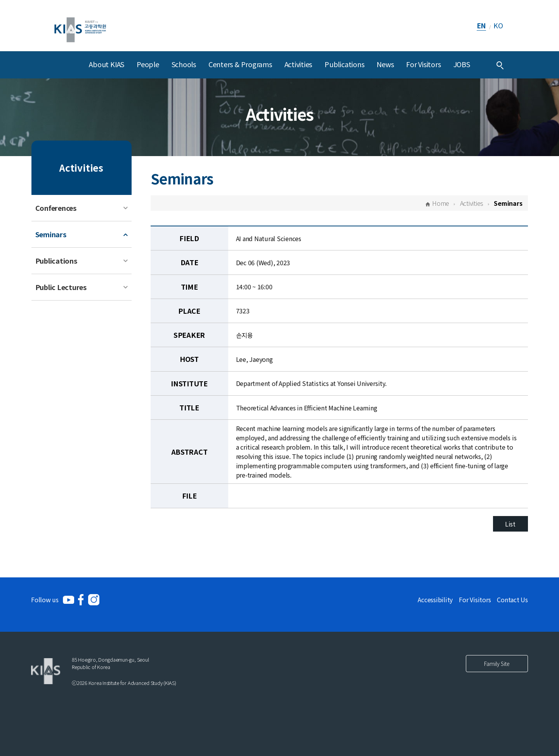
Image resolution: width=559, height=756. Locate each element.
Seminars (51, 234)
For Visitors (423, 64)
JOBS (462, 64)
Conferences (56, 208)
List (510, 524)
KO (498, 25)
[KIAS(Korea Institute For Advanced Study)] (80, 25)
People (148, 64)
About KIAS (107, 64)
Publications (344, 64)
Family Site (497, 664)
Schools (184, 64)
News (385, 64)
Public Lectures (61, 287)
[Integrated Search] (500, 65)
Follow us (45, 600)
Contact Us (512, 600)
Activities (299, 64)
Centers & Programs (240, 64)
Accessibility (435, 600)
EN (482, 25)
